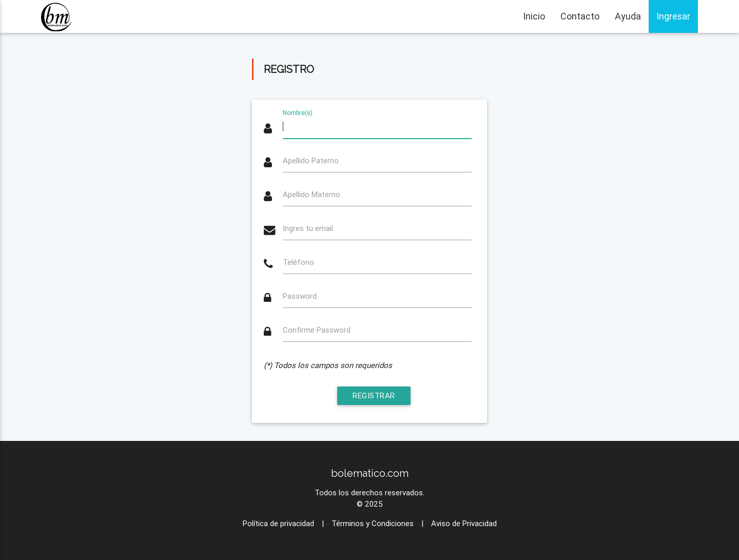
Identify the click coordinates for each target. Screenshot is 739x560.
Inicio (534, 16)
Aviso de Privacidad (464, 523)
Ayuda (628, 16)
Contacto (580, 16)
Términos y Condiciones (373, 523)
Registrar (374, 395)
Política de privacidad (278, 523)
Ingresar (673, 16)
